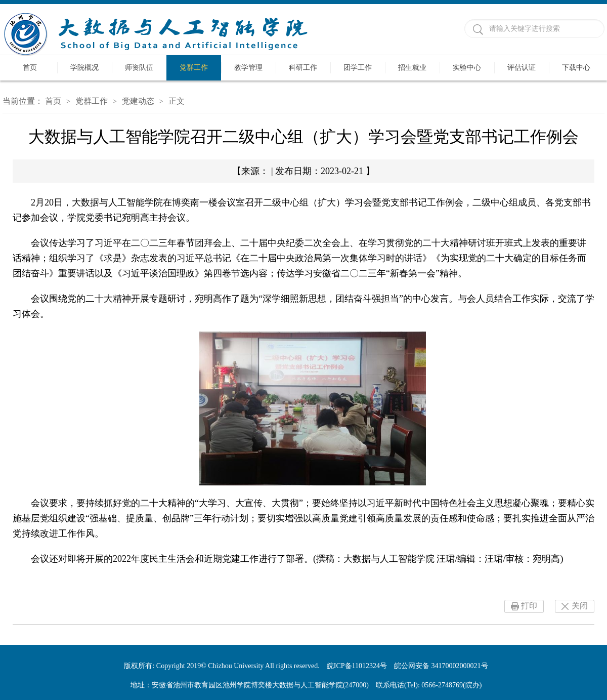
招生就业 (412, 68)
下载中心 (576, 68)
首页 (30, 68)
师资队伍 (139, 68)
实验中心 (467, 68)
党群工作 (194, 68)
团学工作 (358, 68)
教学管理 (248, 68)
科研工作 (303, 68)
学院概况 (84, 68)
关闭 (580, 606)
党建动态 (138, 101)
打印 (529, 606)
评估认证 (522, 68)
